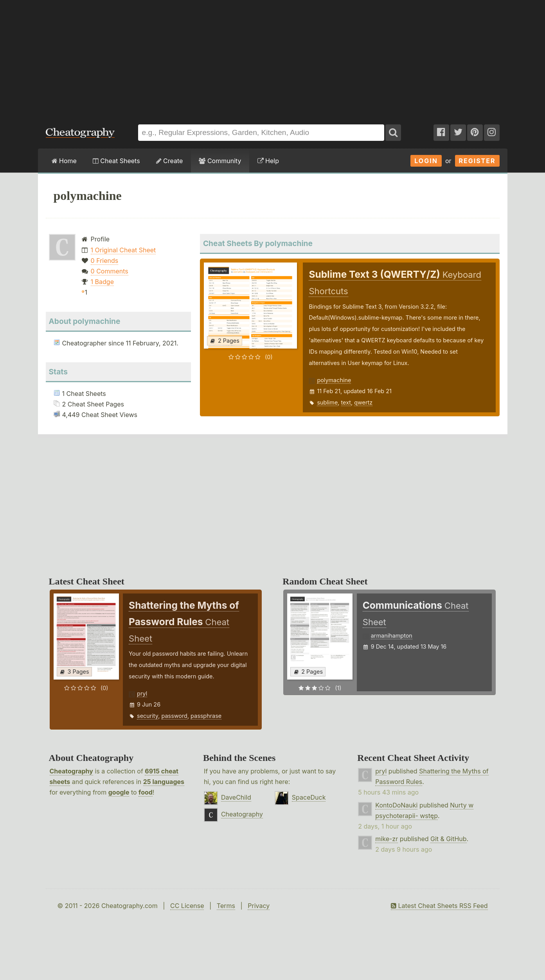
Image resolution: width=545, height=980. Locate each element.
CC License (187, 906)
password (174, 716)
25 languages (164, 782)
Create (170, 161)
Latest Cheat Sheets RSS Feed (439, 906)
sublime (327, 402)
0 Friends (105, 261)
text (346, 402)
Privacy (259, 906)
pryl (142, 693)
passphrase (206, 716)
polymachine (334, 380)
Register (477, 161)
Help (268, 161)
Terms (226, 906)
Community (220, 161)
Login (426, 161)
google (119, 792)
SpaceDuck (309, 797)
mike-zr (387, 839)
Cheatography (71, 771)
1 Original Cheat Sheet (123, 250)
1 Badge (102, 282)
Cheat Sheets (116, 161)
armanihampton (392, 636)
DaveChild (236, 797)
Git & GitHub (449, 839)
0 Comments (110, 271)
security (147, 716)
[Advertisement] (273, 58)
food (146, 792)
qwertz (363, 402)
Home (64, 161)
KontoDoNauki (396, 805)
